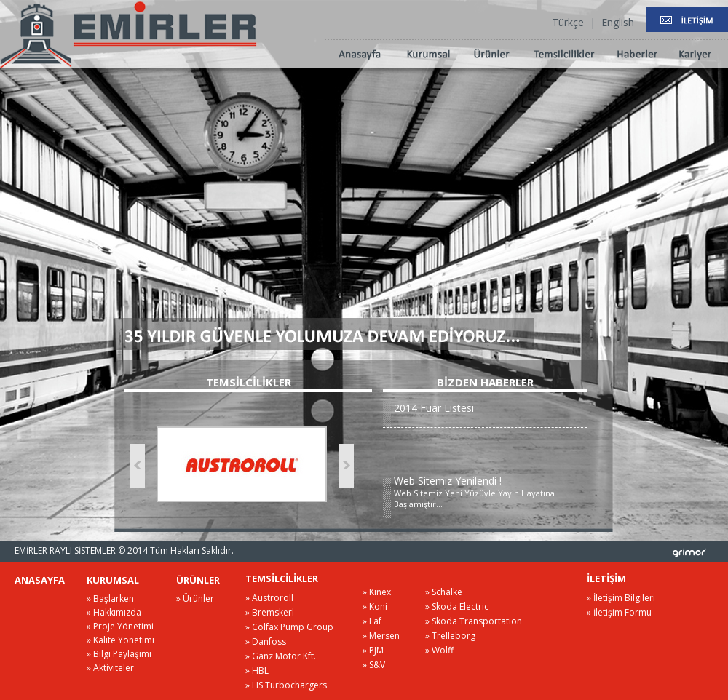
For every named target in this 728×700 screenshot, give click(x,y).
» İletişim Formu (619, 612)
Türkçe (568, 22)
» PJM (373, 650)
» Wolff (439, 650)
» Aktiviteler (110, 668)
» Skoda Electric (457, 606)
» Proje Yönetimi (120, 626)
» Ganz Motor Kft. (281, 656)
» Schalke (444, 592)
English (618, 22)
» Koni (375, 606)
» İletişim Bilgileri (621, 598)
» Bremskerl (270, 612)
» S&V (374, 665)
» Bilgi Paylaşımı (119, 654)
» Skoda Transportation (474, 621)
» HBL (257, 671)
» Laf (372, 621)
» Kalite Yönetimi (120, 640)
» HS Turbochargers (286, 685)
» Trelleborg (450, 636)
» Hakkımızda (114, 612)
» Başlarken (110, 598)
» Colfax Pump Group (289, 627)
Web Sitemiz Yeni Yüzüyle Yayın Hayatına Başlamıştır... (490, 492)
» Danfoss (266, 641)
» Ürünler (195, 598)
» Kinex (377, 592)
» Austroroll (269, 598)
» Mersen (381, 636)
